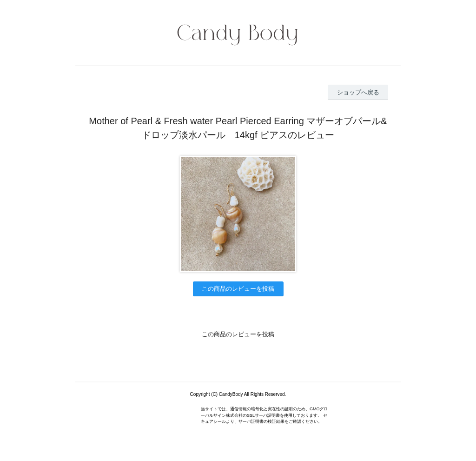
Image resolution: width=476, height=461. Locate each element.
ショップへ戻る (358, 92)
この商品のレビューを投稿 (238, 289)
